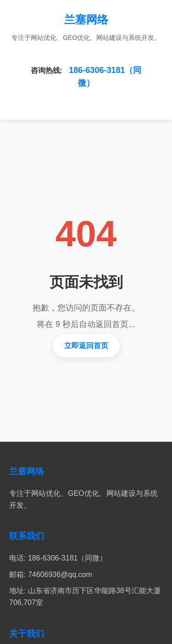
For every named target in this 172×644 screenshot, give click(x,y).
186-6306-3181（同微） (68, 558)
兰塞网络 (86, 19)
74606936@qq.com (60, 575)
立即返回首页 (86, 346)
